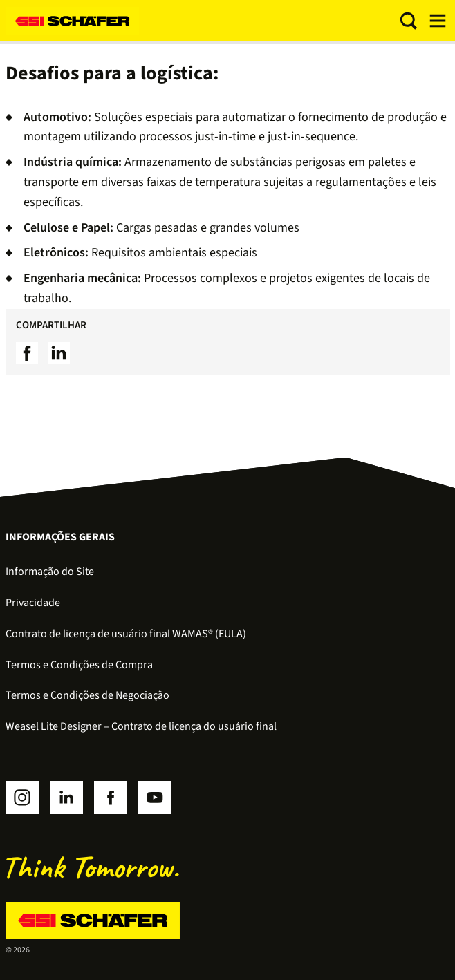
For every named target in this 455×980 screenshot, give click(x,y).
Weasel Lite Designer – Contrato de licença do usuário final (141, 726)
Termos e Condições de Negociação (87, 695)
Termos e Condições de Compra (79, 665)
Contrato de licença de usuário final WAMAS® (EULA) (126, 634)
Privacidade (33, 603)
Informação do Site (50, 572)
